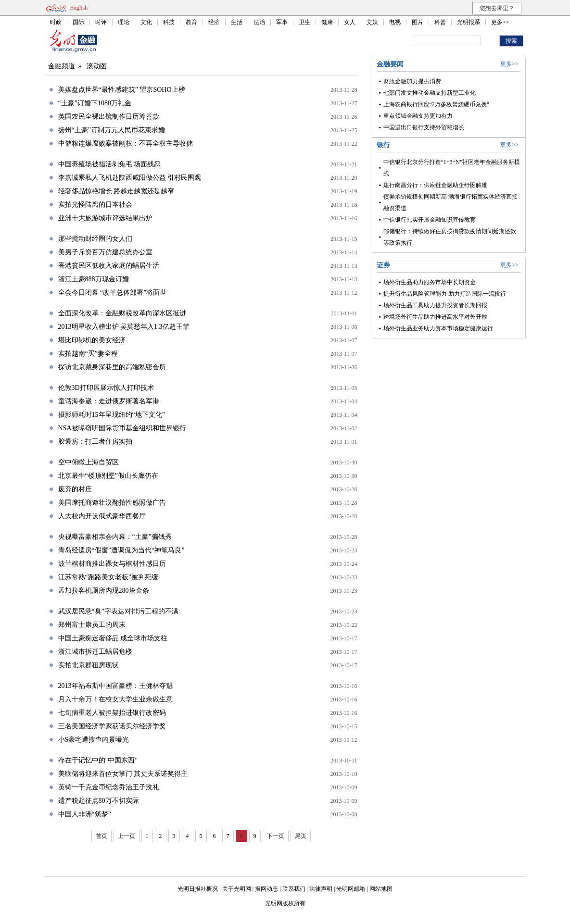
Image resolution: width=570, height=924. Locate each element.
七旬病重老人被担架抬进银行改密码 (112, 713)
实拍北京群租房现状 (89, 665)
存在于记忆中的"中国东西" (98, 760)
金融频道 (62, 66)
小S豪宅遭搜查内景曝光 (94, 740)
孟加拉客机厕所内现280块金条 (104, 591)
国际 (78, 22)
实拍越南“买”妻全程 (88, 354)
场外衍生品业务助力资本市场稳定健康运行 (438, 328)
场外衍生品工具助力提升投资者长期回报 (435, 305)
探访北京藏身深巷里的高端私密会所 (112, 367)
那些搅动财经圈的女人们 (95, 239)
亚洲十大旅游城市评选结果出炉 (105, 218)
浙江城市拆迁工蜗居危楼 (95, 652)
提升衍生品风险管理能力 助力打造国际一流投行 (445, 294)
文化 (146, 22)
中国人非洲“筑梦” (85, 814)
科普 (440, 22)
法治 (259, 22)
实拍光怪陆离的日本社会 (95, 205)
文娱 (372, 22)
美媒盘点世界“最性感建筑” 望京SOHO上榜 (122, 90)
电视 (395, 22)
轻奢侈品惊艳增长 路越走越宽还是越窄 (116, 191)
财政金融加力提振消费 (412, 81)
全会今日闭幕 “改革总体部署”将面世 (113, 293)
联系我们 (294, 889)
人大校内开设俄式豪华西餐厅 (102, 516)
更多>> (500, 22)
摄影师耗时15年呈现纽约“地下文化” (112, 415)
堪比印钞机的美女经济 (92, 340)
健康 (327, 22)
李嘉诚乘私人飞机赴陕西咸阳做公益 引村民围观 (130, 178)
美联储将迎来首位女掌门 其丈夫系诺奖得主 (123, 774)
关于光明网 (237, 889)
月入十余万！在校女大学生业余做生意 (115, 699)
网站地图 (381, 889)
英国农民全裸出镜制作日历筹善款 (109, 117)
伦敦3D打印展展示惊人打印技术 (106, 388)
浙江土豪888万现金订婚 (94, 279)
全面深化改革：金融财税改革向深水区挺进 (122, 313)
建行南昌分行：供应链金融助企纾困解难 (435, 185)
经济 (214, 22)
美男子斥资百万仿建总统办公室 (105, 252)
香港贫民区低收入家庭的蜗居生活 (109, 266)
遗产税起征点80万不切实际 (99, 801)
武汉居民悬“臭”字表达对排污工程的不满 (118, 611)
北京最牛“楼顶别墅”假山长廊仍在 (108, 476)
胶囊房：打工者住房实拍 (95, 442)
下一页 (276, 836)
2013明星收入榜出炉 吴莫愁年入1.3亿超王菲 (124, 327)
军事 (282, 22)
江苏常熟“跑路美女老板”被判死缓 (108, 577)
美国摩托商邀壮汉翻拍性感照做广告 (112, 503)
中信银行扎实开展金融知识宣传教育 (430, 220)
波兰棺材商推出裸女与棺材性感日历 (112, 564)
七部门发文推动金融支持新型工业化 (430, 93)
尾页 (301, 836)
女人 (350, 22)
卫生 (304, 22)
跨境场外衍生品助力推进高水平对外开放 (435, 317)
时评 (101, 22)
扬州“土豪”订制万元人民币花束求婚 (112, 130)
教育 (191, 22)
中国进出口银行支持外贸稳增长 (424, 127)
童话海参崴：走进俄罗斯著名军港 (109, 401)
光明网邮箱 (351, 889)
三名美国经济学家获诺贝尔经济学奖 (112, 726)
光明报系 (469, 22)
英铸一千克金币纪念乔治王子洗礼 (109, 787)
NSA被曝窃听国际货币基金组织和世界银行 (122, 428)
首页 (101, 836)
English (79, 8)
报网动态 (266, 889)
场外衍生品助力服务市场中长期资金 (430, 282)
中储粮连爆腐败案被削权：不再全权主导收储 (126, 144)
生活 (237, 22)
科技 (169, 22)
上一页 (127, 836)
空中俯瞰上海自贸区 (89, 462)
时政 (56, 22)
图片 (418, 22)
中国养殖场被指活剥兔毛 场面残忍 (110, 164)
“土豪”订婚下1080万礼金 (95, 103)
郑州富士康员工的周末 (92, 625)
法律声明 (321, 889)
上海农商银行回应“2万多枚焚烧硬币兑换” (437, 104)
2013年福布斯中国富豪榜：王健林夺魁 (115, 686)
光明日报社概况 (198, 889)
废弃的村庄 (75, 489)
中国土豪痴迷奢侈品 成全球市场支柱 (113, 638)
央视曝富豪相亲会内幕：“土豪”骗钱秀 (115, 537)
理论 (124, 22)
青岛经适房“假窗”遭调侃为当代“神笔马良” (121, 550)
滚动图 (97, 66)
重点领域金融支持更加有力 (418, 116)
